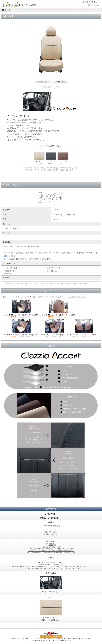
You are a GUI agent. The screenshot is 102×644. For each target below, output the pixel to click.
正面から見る (43, 82)
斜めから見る (60, 82)
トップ (8, 10)
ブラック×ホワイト (51, 158)
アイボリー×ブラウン (39, 158)
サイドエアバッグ (54, 268)
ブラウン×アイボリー (63, 158)
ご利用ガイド (92, 5)
